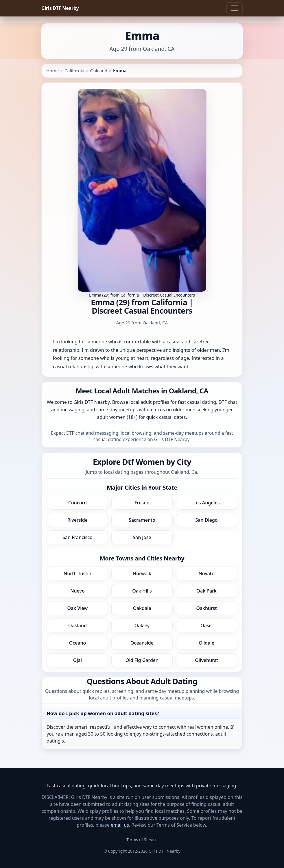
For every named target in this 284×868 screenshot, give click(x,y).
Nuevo (78, 591)
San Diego (207, 520)
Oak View (78, 608)
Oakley (142, 625)
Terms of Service (142, 840)
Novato (206, 573)
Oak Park (206, 591)
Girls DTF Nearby (60, 8)
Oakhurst (206, 608)
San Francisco (78, 537)
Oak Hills (142, 591)
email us (120, 825)
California (74, 71)
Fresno (142, 503)
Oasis (206, 625)
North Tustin (78, 573)
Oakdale (142, 608)
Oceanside (142, 643)
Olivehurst (206, 660)
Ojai (78, 660)
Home (52, 71)
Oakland (99, 71)
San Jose (142, 537)
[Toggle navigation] (235, 8)
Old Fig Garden (142, 660)
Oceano (78, 643)
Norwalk (142, 573)
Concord (78, 503)
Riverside (78, 520)
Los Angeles (206, 503)
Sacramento (142, 520)
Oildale (206, 643)
